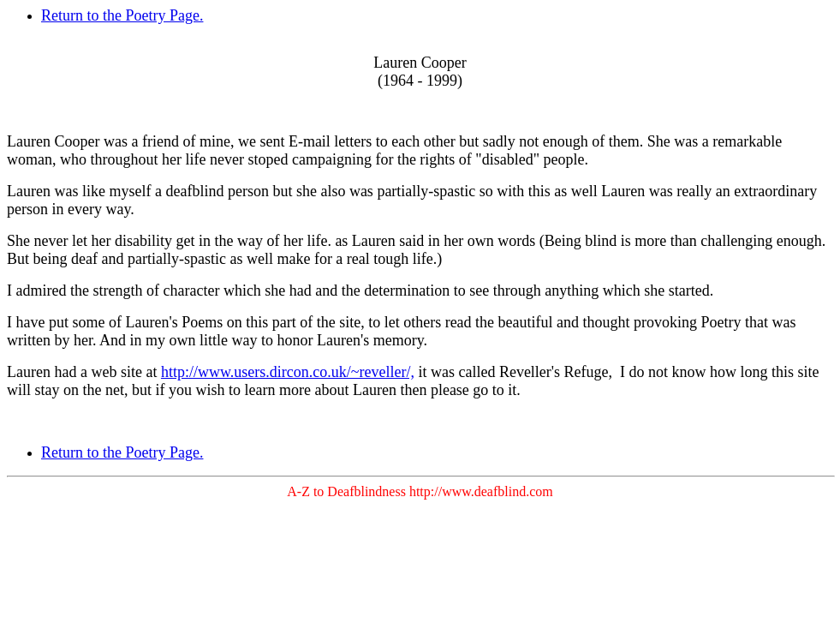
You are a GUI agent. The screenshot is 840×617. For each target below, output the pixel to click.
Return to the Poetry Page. (122, 15)
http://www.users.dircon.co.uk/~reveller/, (288, 372)
